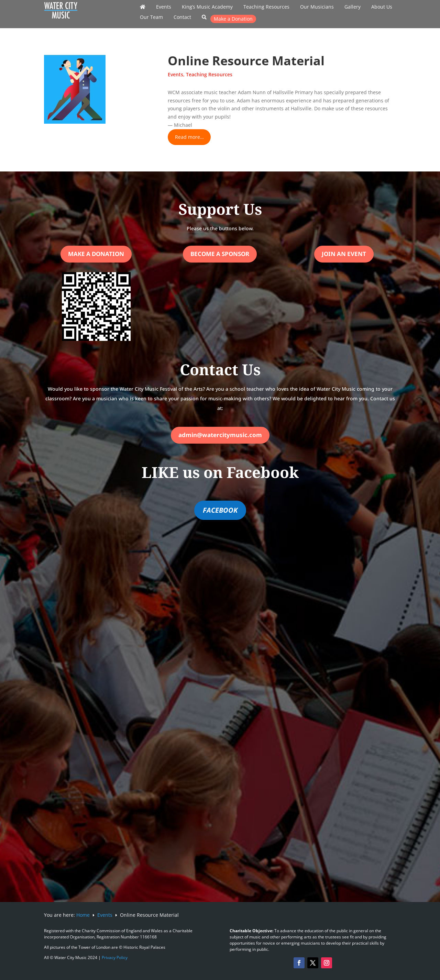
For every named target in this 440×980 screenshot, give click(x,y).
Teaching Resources (266, 7)
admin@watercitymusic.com (220, 435)
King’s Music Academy (207, 7)
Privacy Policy (115, 957)
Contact (182, 18)
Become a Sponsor (220, 254)
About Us (382, 7)
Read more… (189, 137)
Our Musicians (317, 7)
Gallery (353, 7)
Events (164, 7)
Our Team (151, 18)
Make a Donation (233, 19)
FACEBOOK (220, 510)
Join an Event (344, 254)
